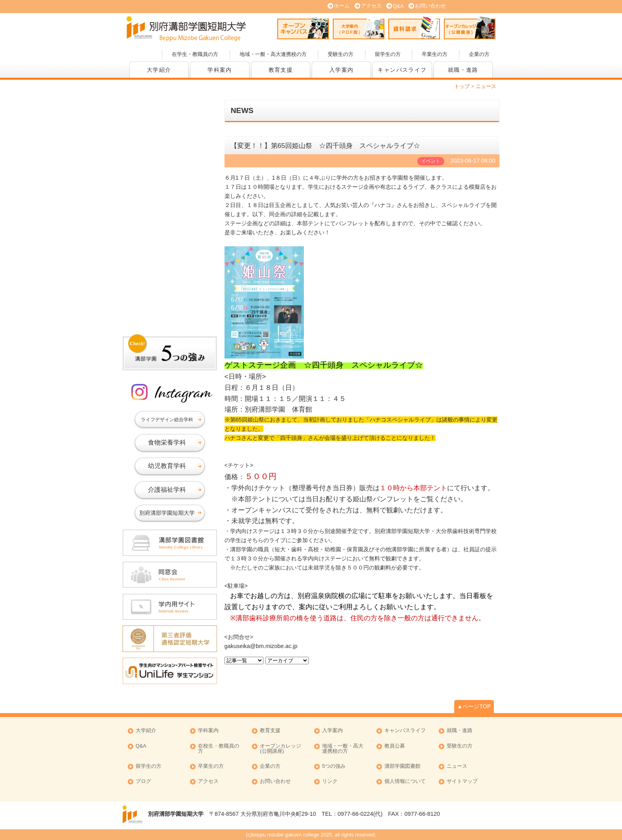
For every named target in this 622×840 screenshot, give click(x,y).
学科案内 (220, 70)
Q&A (398, 6)
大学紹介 (159, 70)
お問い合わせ (430, 6)
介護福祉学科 (167, 490)
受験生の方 (341, 54)
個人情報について (405, 782)
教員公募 (395, 746)
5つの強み (334, 766)
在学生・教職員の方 (195, 54)
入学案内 (342, 70)
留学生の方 (388, 54)
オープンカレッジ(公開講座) (470, 28)
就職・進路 (463, 70)
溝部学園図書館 (402, 766)
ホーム (342, 6)
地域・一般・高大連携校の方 (273, 54)
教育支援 (281, 70)
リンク (330, 782)
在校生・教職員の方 (219, 749)
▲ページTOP (474, 706)
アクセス (371, 6)
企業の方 (479, 54)
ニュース (457, 766)
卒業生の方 (435, 54)
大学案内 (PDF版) (359, 28)
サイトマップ (462, 782)
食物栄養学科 (167, 442)
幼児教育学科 (167, 466)
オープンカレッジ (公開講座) (280, 749)
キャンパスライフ (402, 70)
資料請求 (414, 28)
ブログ (143, 782)
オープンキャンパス (303, 28)
